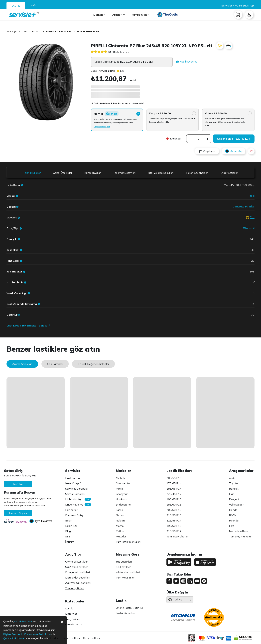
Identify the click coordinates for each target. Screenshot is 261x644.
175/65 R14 (174, 483)
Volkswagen (237, 505)
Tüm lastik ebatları (178, 536)
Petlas (120, 531)
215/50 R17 (174, 531)
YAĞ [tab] (33, 5)
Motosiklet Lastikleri (78, 578)
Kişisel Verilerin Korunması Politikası (27, 634)
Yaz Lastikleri (124, 562)
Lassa (119, 510)
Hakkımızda (72, 478)
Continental (123, 483)
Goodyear (122, 494)
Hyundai (234, 520)
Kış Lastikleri (124, 567)
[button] (187, 62)
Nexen (120, 515)
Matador (121, 536)
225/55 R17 (174, 520)
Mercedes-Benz (239, 531)
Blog (68, 531)
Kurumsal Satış (74, 515)
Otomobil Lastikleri (77, 562)
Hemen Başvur (18, 513)
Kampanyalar (140, 15)
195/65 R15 (174, 499)
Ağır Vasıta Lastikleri (78, 583)
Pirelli (251, 196)
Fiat (231, 494)
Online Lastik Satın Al (129, 608)
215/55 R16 (174, 515)
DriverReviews (76, 505)
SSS (68, 536)
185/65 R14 (174, 489)
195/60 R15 (174, 526)
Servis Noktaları (75, 494)
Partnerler (71, 510)
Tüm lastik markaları (128, 542)
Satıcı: (103, 71)
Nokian (120, 520)
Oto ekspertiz (73, 624)
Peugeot (234, 499)
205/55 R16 (174, 478)
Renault (234, 489)
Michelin (121, 478)
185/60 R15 (174, 505)
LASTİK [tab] (16, 6)
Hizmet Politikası (71, 638)
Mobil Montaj (76, 499)
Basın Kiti (71, 526)
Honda (233, 510)
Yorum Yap (233, 151)
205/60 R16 (174, 510)
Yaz (252, 217)
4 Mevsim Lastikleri (128, 572)
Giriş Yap (18, 484)
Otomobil (249, 228)
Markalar (99, 15)
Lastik (69, 608)
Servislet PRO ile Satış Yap (238, 5)
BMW (233, 515)
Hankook (121, 499)
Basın (69, 520)
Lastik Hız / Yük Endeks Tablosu (28, 325)
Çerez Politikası (91, 638)
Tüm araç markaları (241, 536)
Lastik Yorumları (125, 613)
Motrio (120, 526)
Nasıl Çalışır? (73, 483)
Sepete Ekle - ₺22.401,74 (234, 139)
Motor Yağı (72, 614)
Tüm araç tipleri (75, 588)
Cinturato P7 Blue (244, 206)
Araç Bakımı (73, 619)
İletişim (70, 542)
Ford (232, 526)
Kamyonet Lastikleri (77, 572)
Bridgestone (123, 505)
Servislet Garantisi (76, 489)
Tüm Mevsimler (125, 578)
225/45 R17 (174, 494)
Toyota (233, 483)
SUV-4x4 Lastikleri (77, 567)
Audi (232, 478)
